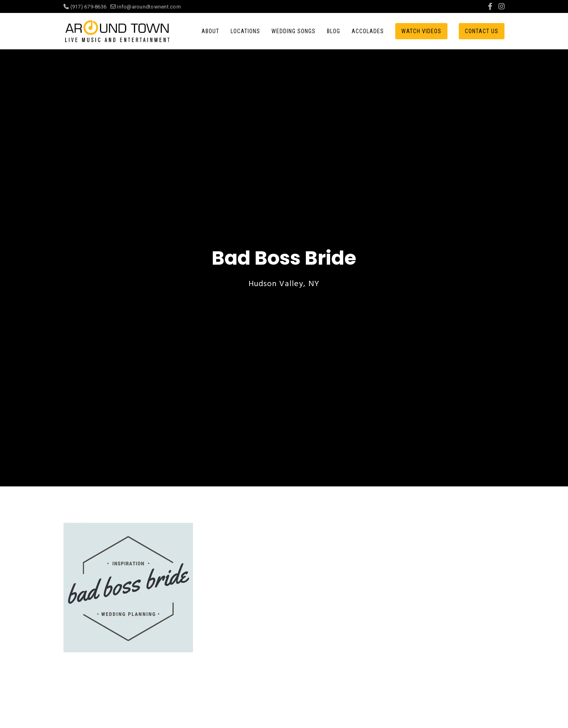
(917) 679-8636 (87, 7)
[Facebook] (490, 6)
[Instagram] (501, 6)
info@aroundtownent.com (146, 7)
